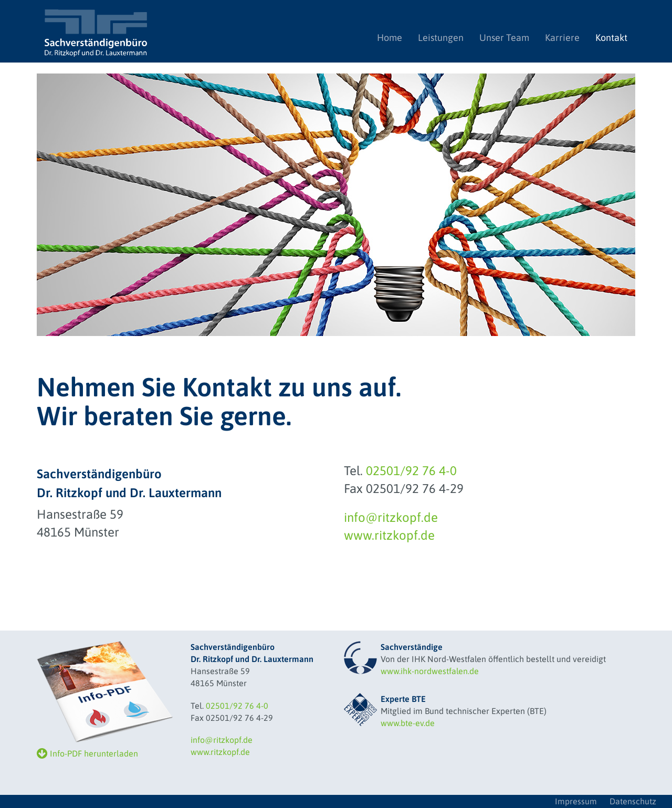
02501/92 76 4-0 (411, 471)
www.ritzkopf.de (389, 535)
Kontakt (611, 38)
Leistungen (441, 38)
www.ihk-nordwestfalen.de (430, 671)
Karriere (562, 38)
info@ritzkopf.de (391, 517)
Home (393, 37)
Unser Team (504, 38)
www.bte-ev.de (408, 723)
